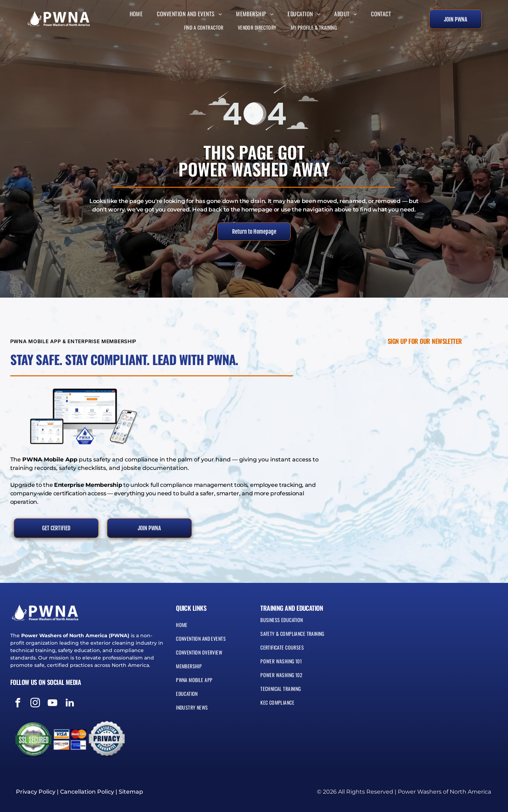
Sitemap (131, 792)
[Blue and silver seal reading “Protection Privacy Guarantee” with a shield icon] (107, 739)
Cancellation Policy (87, 792)
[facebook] (18, 704)
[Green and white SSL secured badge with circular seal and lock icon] (33, 739)
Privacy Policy (36, 792)
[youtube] (53, 704)
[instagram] (35, 704)
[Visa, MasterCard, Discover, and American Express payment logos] (70, 739)
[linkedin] (70, 704)
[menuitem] (136, 12)
